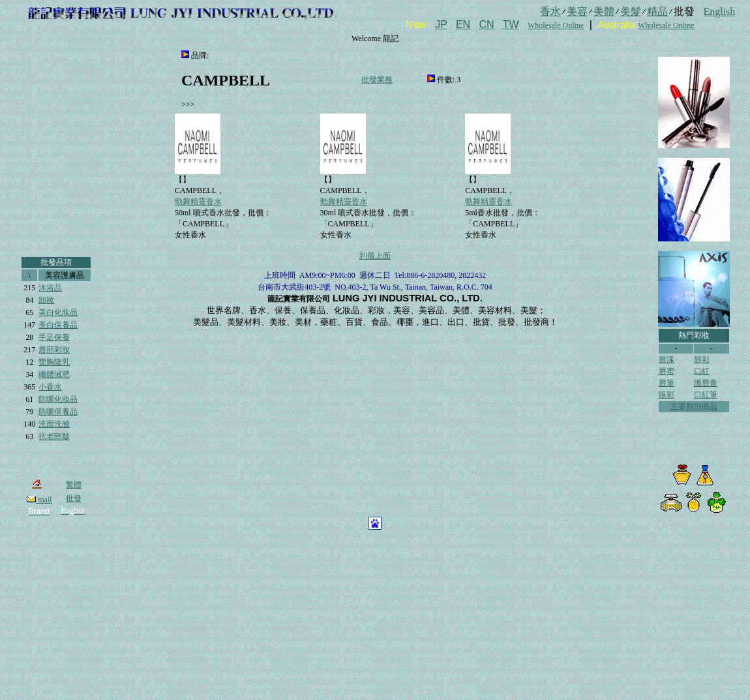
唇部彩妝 (54, 350)
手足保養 (54, 337)
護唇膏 (706, 383)
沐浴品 (50, 288)
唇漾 (667, 359)
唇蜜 (667, 371)
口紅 (702, 371)
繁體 (74, 485)
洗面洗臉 (54, 424)
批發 (74, 498)
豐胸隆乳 (54, 362)
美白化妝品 (58, 312)
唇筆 (667, 383)
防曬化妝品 (58, 399)
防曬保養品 (58, 412)
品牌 (199, 55)
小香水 (50, 387)
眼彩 (667, 395)
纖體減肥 (54, 374)
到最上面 (375, 256)
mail (39, 500)
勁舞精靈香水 (198, 202)
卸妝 (46, 300)
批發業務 (377, 80)
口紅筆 (706, 395)
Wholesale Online (556, 25)
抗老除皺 (54, 436)
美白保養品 (58, 325)
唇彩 (702, 359)
